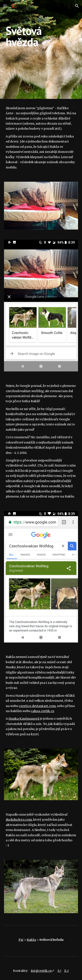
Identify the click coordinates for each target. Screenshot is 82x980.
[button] (5, 6)
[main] (41, 49)
